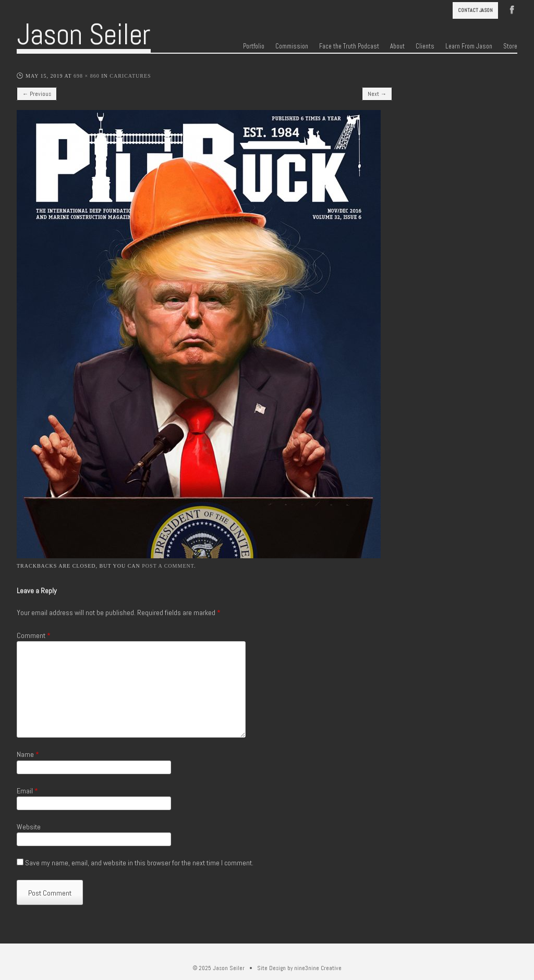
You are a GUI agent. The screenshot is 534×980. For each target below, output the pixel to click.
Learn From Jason (469, 46)
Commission (292, 46)
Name (28, 754)
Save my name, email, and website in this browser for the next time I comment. (139, 863)
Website (29, 827)
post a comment (168, 566)
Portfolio (254, 46)
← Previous (37, 94)
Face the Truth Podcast (349, 46)
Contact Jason (475, 10)
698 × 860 (87, 76)
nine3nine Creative (318, 968)
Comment (34, 635)
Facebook (512, 9)
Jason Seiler (84, 34)
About (397, 46)
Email (27, 791)
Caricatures (130, 76)
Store (510, 46)
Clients (425, 46)
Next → (377, 94)
